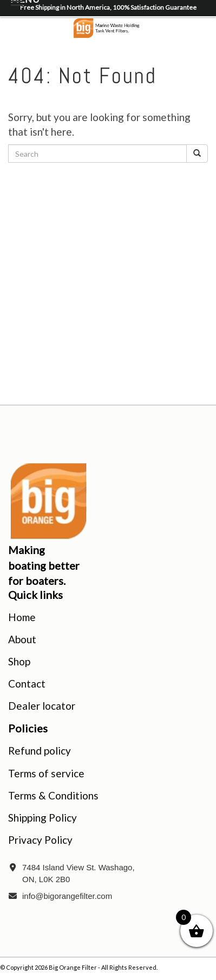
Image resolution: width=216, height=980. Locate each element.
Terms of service (46, 773)
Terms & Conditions (53, 795)
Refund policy (40, 751)
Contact (27, 684)
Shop (19, 661)
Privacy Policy (40, 840)
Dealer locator (42, 706)
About (22, 639)
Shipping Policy (42, 818)
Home (22, 617)
